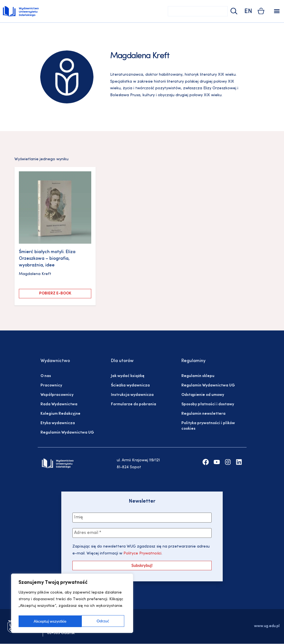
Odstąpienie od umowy (203, 395)
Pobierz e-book (55, 293)
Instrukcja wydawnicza (132, 395)
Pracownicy (51, 385)
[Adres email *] (142, 533)
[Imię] (142, 518)
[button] (277, 11)
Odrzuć (40, 621)
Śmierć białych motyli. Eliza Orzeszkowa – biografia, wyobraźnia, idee (47, 259)
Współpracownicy (57, 395)
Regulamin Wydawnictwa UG (67, 433)
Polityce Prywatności (142, 554)
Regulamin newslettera (203, 414)
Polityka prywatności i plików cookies (208, 426)
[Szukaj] (233, 11)
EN (248, 12)
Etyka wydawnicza (58, 423)
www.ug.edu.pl (267, 626)
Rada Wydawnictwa (59, 404)
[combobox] (198, 11)
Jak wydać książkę (128, 376)
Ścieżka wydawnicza (130, 385)
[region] (72, 604)
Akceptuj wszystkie (94, 621)
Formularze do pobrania (134, 404)
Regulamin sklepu (198, 376)
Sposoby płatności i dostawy (208, 404)
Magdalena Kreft (35, 274)
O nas (46, 376)
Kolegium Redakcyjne (60, 414)
